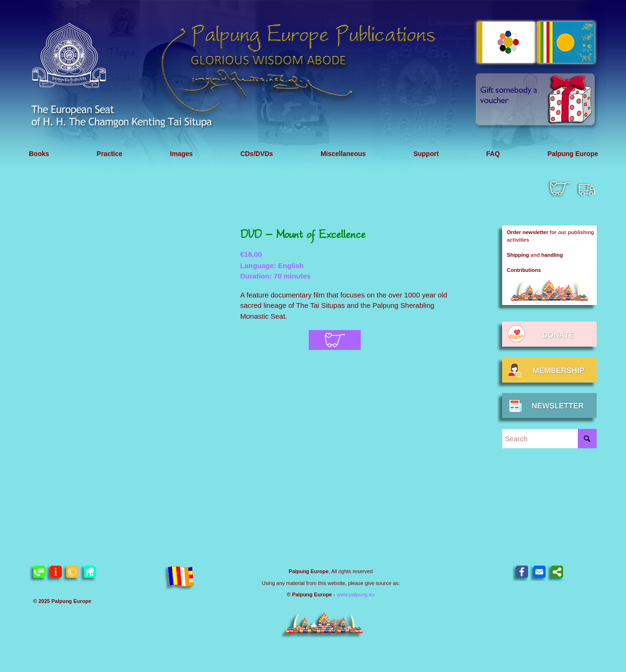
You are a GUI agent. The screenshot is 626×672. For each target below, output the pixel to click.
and (535, 255)
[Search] (549, 439)
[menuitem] (39, 154)
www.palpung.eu (356, 594)
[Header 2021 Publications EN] (313, 86)
